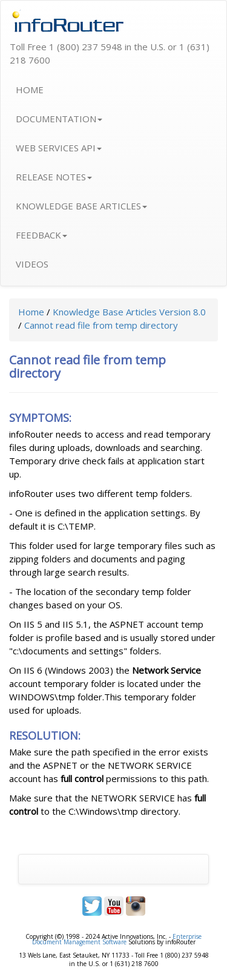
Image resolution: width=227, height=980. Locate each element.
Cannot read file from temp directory (101, 325)
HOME (30, 90)
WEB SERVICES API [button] (59, 148)
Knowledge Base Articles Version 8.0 (129, 312)
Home (31, 312)
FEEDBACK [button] (41, 235)
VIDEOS (32, 264)
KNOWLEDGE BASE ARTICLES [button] (81, 206)
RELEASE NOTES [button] (54, 177)
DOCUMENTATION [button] (59, 119)
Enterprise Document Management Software (117, 939)
